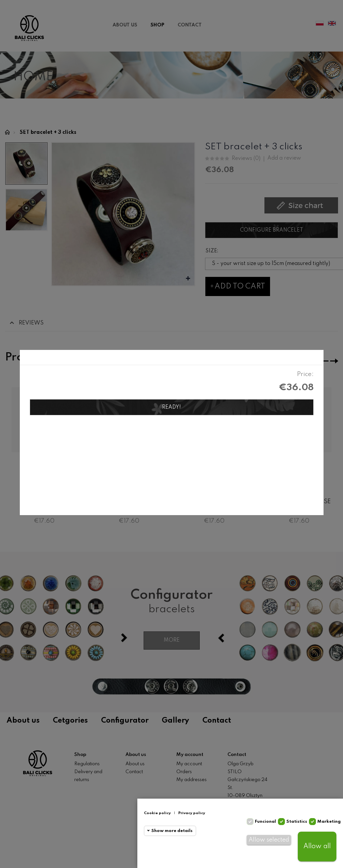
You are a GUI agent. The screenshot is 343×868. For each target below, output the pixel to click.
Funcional (265, 822)
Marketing (329, 822)
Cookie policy (157, 813)
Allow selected (269, 840)
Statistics (297, 822)
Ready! (171, 407)
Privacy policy (192, 813)
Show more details (172, 831)
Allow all (317, 847)
